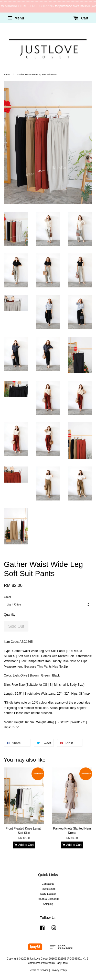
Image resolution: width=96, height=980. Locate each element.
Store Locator (48, 894)
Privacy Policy (59, 970)
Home (7, 75)
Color (8, 597)
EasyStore (62, 963)
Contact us (48, 884)
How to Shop (48, 889)
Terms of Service (39, 970)
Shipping (48, 904)
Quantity (10, 615)
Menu (16, 18)
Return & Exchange (48, 899)
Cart (81, 18)
